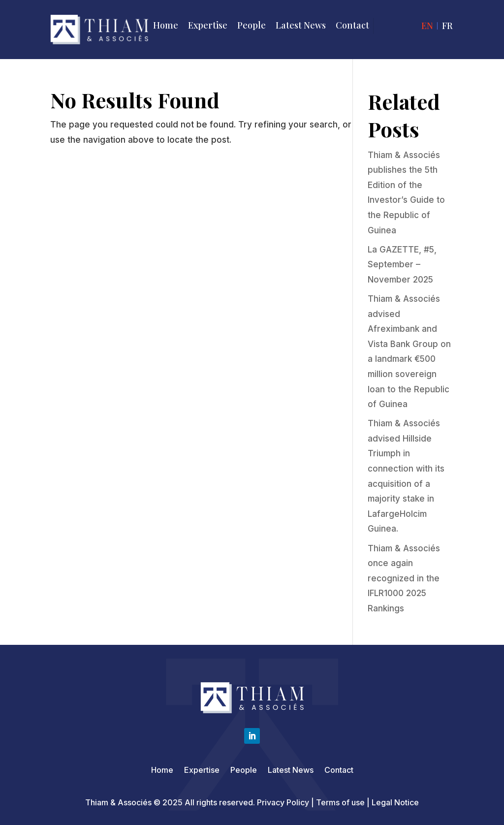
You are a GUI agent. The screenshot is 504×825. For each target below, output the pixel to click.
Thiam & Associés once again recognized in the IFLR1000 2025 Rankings (404, 578)
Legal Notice (395, 802)
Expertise (208, 25)
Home (166, 25)
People (252, 25)
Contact (352, 25)
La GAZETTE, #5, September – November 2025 (402, 265)
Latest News (301, 25)
